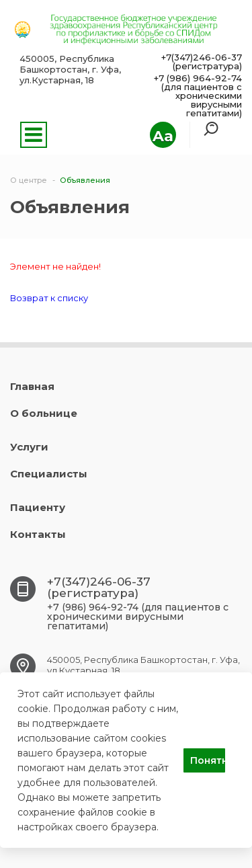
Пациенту (38, 507)
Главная (32, 386)
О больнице (44, 413)
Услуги (29, 447)
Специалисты (49, 474)
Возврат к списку (49, 298)
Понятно (208, 760)
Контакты (38, 534)
